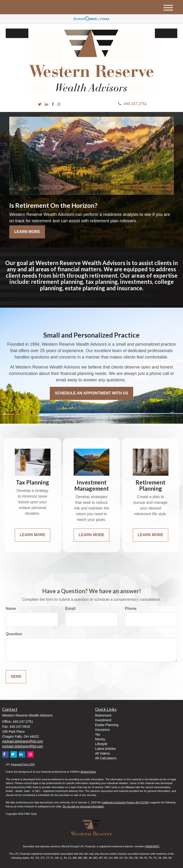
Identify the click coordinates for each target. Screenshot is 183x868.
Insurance (102, 730)
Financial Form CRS (23, 764)
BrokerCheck (88, 772)
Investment (103, 720)
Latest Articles (105, 749)
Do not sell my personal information (83, 806)
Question (14, 634)
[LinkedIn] (46, 104)
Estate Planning (107, 725)
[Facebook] (53, 104)
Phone (131, 609)
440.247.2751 (133, 104)
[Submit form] (16, 677)
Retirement (103, 715)
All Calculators (106, 758)
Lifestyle (101, 744)
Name (11, 609)
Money (100, 739)
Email (70, 609)
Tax (98, 734)
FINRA (149, 846)
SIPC (157, 846)
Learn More (27, 232)
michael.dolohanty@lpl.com (23, 741)
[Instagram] (59, 104)
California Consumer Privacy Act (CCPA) (125, 802)
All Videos (102, 753)
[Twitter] (40, 104)
